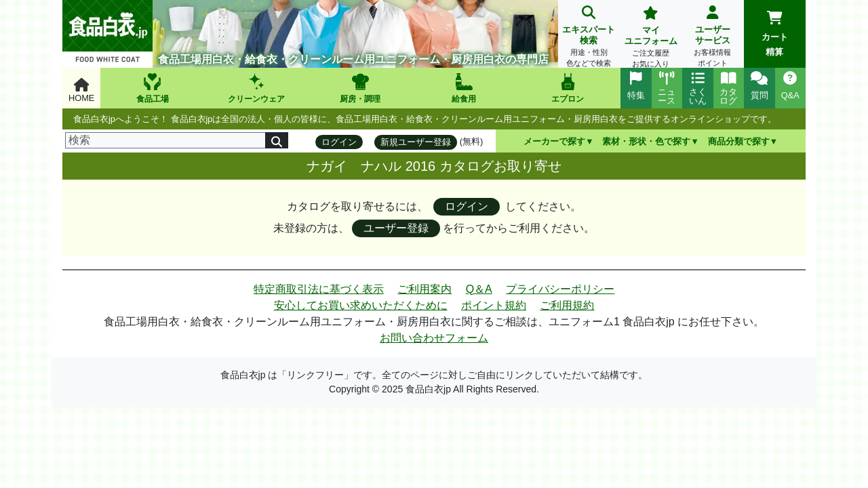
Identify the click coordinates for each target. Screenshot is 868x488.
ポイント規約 (494, 305)
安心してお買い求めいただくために (361, 305)
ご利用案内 (425, 289)
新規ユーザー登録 (416, 142)
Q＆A (479, 289)
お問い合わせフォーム (434, 338)
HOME (81, 90)
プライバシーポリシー (560, 289)
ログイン (339, 142)
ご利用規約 (567, 305)
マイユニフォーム (651, 38)
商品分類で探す (739, 141)
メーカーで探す (554, 141)
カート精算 (775, 34)
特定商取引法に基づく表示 (319, 289)
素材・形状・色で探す (646, 141)
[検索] (165, 140)
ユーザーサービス (712, 38)
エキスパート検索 (589, 38)
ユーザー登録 (396, 228)
